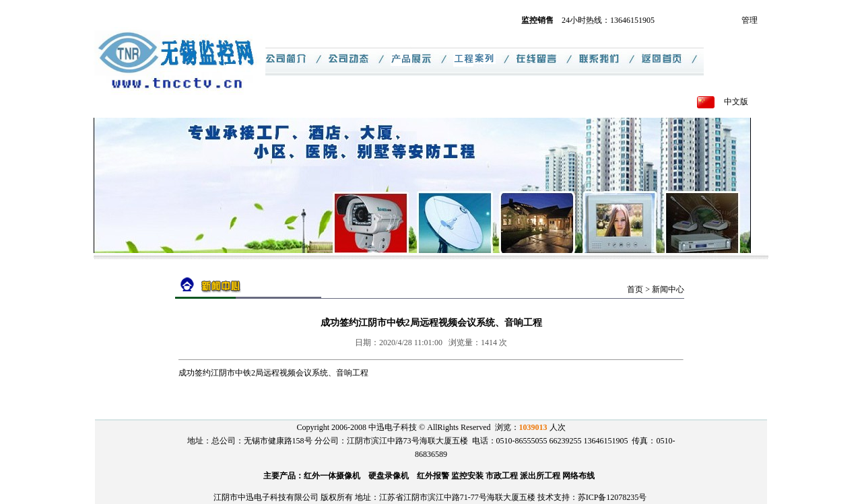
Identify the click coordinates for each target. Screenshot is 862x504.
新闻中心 (668, 289)
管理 (750, 20)
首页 (635, 289)
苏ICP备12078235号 (612, 497)
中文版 (736, 102)
